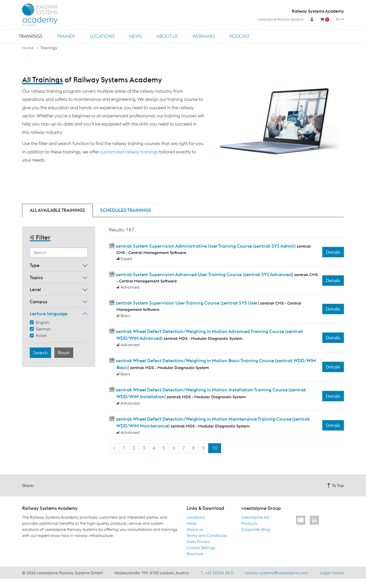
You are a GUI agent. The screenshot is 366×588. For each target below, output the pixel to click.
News (135, 36)
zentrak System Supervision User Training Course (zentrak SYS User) (187, 303)
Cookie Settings (201, 548)
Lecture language (49, 314)
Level (35, 289)
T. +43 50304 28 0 (217, 573)
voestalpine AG (255, 517)
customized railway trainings (129, 152)
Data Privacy (198, 542)
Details (333, 252)
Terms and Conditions (207, 535)
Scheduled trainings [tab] (126, 210)
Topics (36, 277)
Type (35, 265)
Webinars (204, 36)
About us (167, 36)
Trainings (30, 36)
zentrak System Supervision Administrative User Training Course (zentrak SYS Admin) (206, 246)
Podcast (240, 36)
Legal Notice (332, 573)
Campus (39, 302)
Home (28, 48)
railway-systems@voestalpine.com (276, 573)
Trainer (66, 36)
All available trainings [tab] (57, 210)
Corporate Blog (256, 529)
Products (249, 523)
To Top (335, 485)
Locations (102, 36)
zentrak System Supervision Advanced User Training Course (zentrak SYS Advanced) (204, 274)
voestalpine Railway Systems (280, 19)
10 (215, 448)
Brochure (195, 554)
